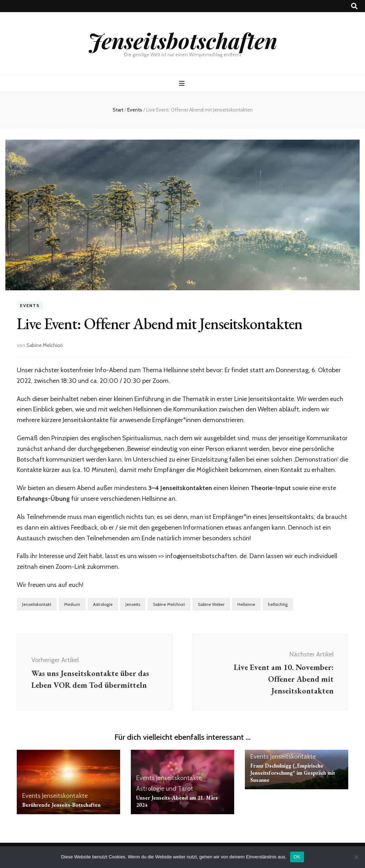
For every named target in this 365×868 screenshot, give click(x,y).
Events (30, 305)
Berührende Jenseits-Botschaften (61, 805)
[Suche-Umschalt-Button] (354, 6)
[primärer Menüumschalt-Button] (183, 84)
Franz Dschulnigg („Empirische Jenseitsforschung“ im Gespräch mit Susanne (293, 773)
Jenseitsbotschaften (183, 40)
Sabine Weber (211, 604)
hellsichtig (278, 604)
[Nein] (356, 857)
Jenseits (133, 604)
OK (297, 857)
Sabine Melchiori (45, 345)
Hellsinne (246, 604)
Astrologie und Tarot (165, 789)
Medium (72, 604)
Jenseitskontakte (65, 796)
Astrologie (103, 604)
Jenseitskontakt (37, 604)
